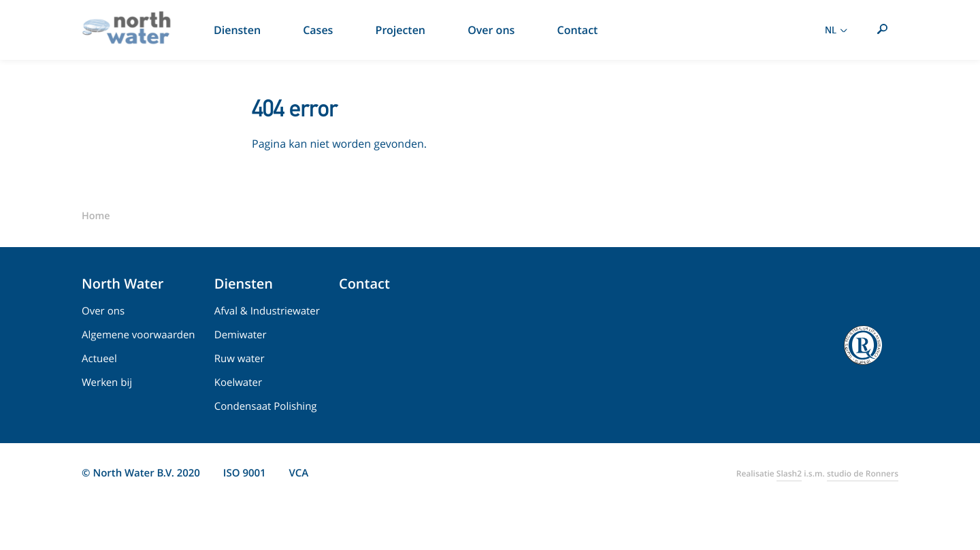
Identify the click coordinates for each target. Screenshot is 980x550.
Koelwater (238, 383)
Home (96, 216)
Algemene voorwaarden (138, 335)
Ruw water (240, 359)
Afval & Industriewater (267, 311)
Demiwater (241, 335)
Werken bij (107, 383)
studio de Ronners (863, 473)
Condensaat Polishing (266, 406)
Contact (364, 284)
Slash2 (789, 473)
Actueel (99, 359)
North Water (122, 284)
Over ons (103, 311)
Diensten (244, 284)
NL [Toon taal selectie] (837, 30)
